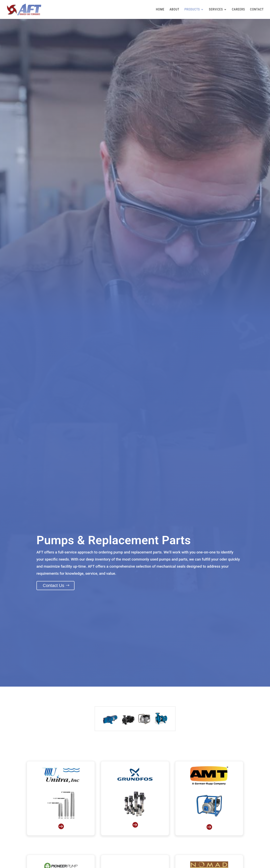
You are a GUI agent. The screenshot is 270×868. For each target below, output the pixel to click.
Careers (238, 10)
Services (216, 10)
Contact (257, 10)
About (174, 10)
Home (160, 10)
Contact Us (54, 585)
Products (192, 10)
